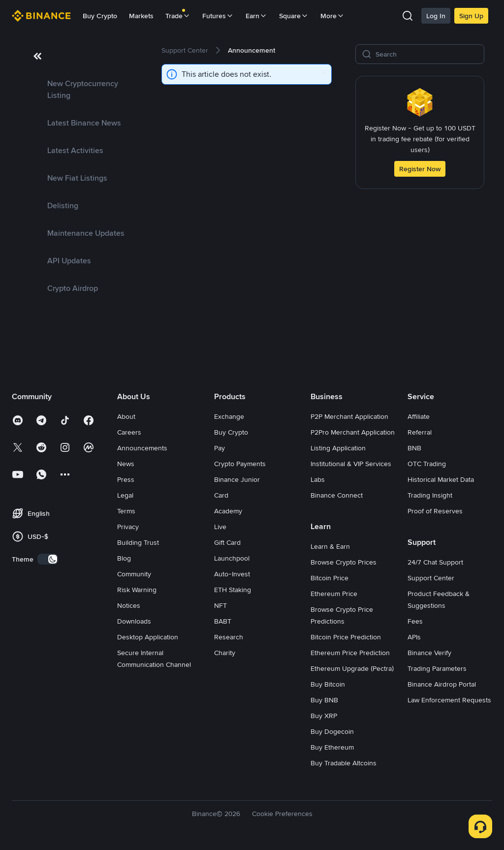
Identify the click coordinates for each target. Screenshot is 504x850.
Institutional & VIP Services (351, 464)
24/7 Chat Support (435, 562)
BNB (414, 448)
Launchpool (232, 558)
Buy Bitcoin (328, 684)
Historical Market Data (441, 479)
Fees (415, 621)
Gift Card (227, 542)
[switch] (48, 559)
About (126, 416)
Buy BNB (324, 700)
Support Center (431, 578)
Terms (126, 511)
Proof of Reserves (435, 511)
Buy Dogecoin (332, 731)
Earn (256, 16)
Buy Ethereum (332, 747)
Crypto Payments (240, 464)
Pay (220, 448)
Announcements (142, 448)
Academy (228, 511)
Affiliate (419, 416)
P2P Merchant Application (349, 416)
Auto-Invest (232, 574)
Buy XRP (324, 716)
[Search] (427, 54)
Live (220, 527)
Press (126, 479)
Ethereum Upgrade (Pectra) (352, 668)
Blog (124, 558)
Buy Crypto (100, 16)
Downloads (134, 621)
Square (294, 16)
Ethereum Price (334, 594)
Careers (129, 432)
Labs (318, 479)
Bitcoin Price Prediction (346, 637)
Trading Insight (430, 495)
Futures (218, 16)
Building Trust (138, 542)
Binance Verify (429, 653)
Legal (125, 495)
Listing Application (338, 448)
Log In (436, 16)
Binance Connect (337, 495)
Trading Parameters (437, 668)
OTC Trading (427, 464)
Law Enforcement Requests (449, 700)
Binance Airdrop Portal (442, 684)
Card (221, 495)
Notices (129, 605)
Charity (225, 653)
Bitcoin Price (330, 578)
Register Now (420, 169)
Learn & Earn (330, 546)
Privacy (128, 527)
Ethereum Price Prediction (350, 653)
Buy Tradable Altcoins (344, 763)
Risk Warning (137, 590)
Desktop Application (148, 637)
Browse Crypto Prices (344, 562)
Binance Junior (237, 479)
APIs (414, 637)
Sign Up (471, 16)
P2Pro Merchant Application (353, 432)
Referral (420, 432)
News (126, 464)
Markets (141, 16)
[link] (79, 90)
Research (229, 637)
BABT (223, 621)
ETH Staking (233, 590)
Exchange (229, 416)
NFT (220, 605)
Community (134, 574)
